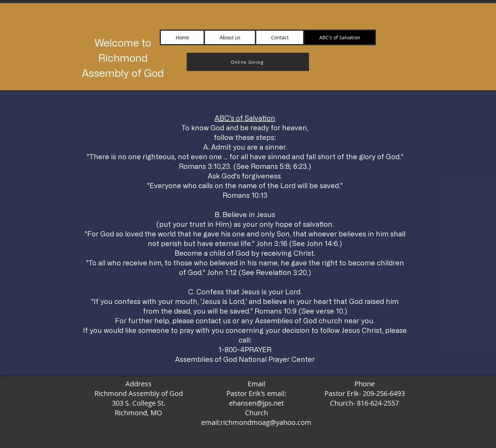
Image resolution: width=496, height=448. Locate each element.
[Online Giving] (248, 62)
